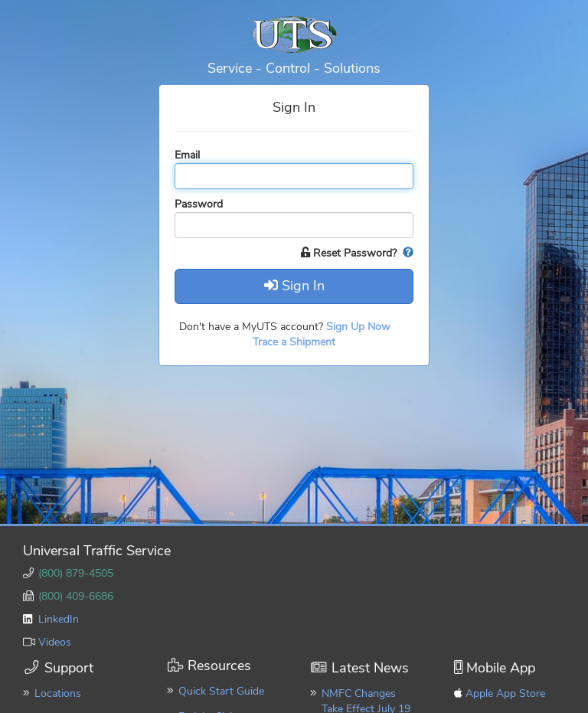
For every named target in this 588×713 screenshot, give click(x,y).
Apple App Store (505, 693)
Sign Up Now (360, 327)
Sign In (294, 286)
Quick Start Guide (221, 691)
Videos (55, 642)
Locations (58, 693)
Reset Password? (350, 253)
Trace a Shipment (294, 342)
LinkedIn (59, 619)
